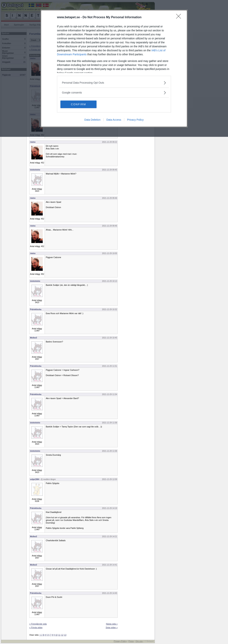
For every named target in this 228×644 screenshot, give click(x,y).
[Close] (180, 17)
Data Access (114, 120)
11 (59, 635)
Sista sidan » (112, 627)
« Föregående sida (38, 624)
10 (56, 635)
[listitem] (114, 83)
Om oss (139, 641)
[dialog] (114, 69)
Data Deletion (92, 120)
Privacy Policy (135, 120)
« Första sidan (36, 627)
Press (131, 641)
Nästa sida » (112, 624)
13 (65, 635)
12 (62, 635)
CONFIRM (78, 104)
